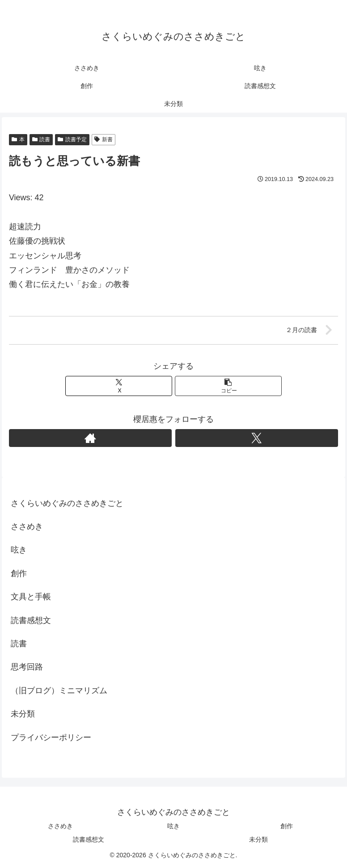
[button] (228, 386)
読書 (41, 139)
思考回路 (27, 667)
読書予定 (72, 139)
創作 (19, 573)
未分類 (23, 714)
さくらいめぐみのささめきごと (67, 503)
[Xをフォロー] (257, 438)
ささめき (27, 527)
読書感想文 (31, 620)
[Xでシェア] (119, 386)
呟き (19, 550)
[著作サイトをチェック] (90, 438)
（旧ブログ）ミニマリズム (59, 691)
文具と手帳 (31, 597)
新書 (104, 139)
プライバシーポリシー (51, 737)
